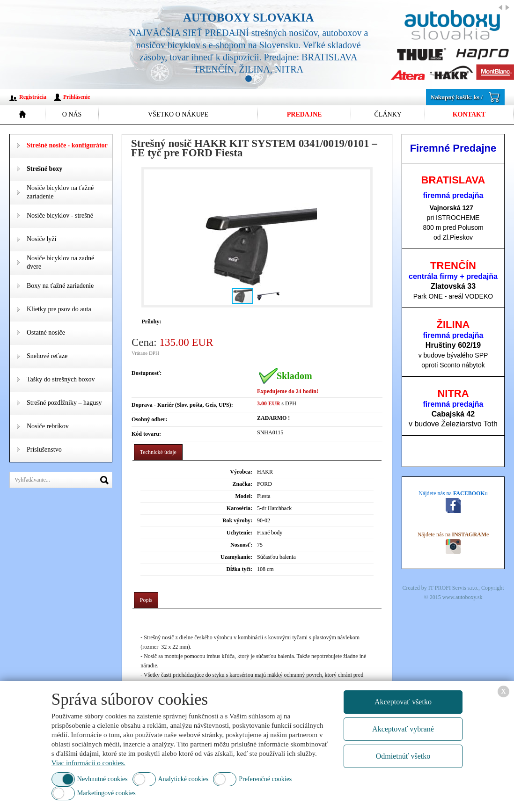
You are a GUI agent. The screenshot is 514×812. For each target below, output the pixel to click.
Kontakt (469, 114)
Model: (244, 496)
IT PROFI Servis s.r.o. (453, 588)
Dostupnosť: (147, 373)
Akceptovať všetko (403, 702)
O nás (72, 114)
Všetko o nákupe (178, 114)
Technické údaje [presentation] (158, 452)
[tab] (158, 452)
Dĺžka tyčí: (239, 569)
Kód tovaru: (146, 434)
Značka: (242, 484)
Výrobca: (241, 472)
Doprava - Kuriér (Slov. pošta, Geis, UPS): (182, 405)
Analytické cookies (184, 779)
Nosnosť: (241, 545)
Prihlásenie (77, 97)
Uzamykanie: (236, 557)
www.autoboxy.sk (463, 597)
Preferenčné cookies (265, 779)
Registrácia (33, 97)
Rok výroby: (237, 520)
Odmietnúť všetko (403, 756)
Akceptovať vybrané (403, 729)
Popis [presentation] (146, 600)
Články (388, 114)
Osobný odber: (149, 419)
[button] (361, 237)
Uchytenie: (239, 533)
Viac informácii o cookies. (88, 763)
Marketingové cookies (106, 793)
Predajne (305, 114)
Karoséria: (239, 508)
